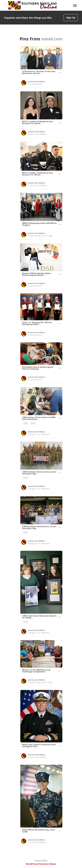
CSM (25, 423)
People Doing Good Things (40, 236)
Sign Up (71, 18)
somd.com (52, 39)
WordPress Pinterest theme (41, 864)
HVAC (33, 423)
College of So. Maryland (39, 434)
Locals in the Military (37, 134)
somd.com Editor (36, 81)
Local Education (35, 84)
